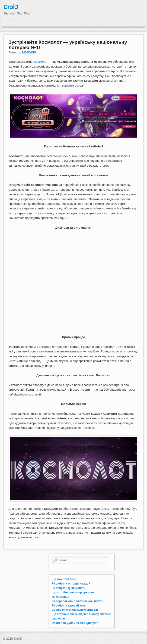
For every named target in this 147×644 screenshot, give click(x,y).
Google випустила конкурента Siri (75, 610)
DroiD (11, 7)
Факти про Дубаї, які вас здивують (76, 623)
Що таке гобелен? (64, 579)
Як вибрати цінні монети (69, 588)
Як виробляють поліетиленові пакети (78, 601)
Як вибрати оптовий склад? (71, 584)
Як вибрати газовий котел (70, 606)
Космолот (41, 62)
